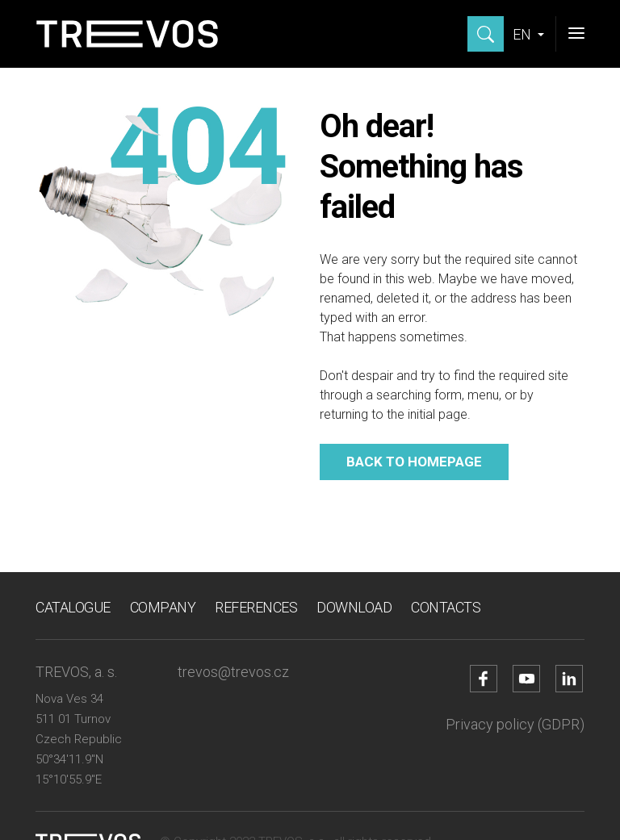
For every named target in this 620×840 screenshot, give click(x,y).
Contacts (446, 607)
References (256, 607)
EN (524, 34)
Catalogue (73, 607)
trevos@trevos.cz (233, 672)
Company (163, 607)
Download (354, 607)
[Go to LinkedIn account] (569, 679)
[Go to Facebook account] (484, 679)
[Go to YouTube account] (526, 679)
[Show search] (486, 34)
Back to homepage (414, 462)
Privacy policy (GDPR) (515, 724)
